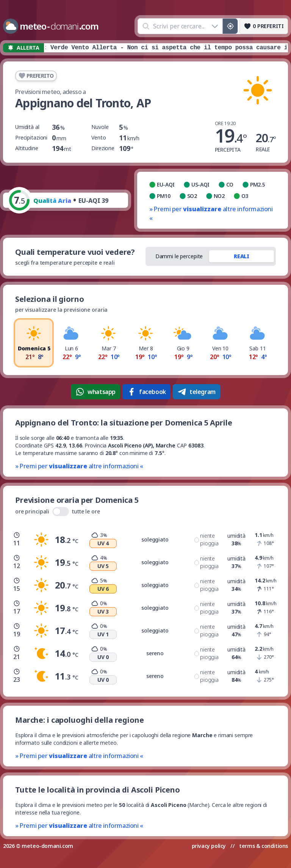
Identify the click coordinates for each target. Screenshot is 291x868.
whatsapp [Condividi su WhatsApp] (95, 392)
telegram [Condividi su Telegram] (196, 392)
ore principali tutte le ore (58, 512)
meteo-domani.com (47, 846)
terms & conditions (264, 846)
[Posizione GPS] (230, 26)
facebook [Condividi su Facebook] (146, 392)
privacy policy (209, 846)
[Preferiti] (264, 26)
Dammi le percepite (179, 256)
